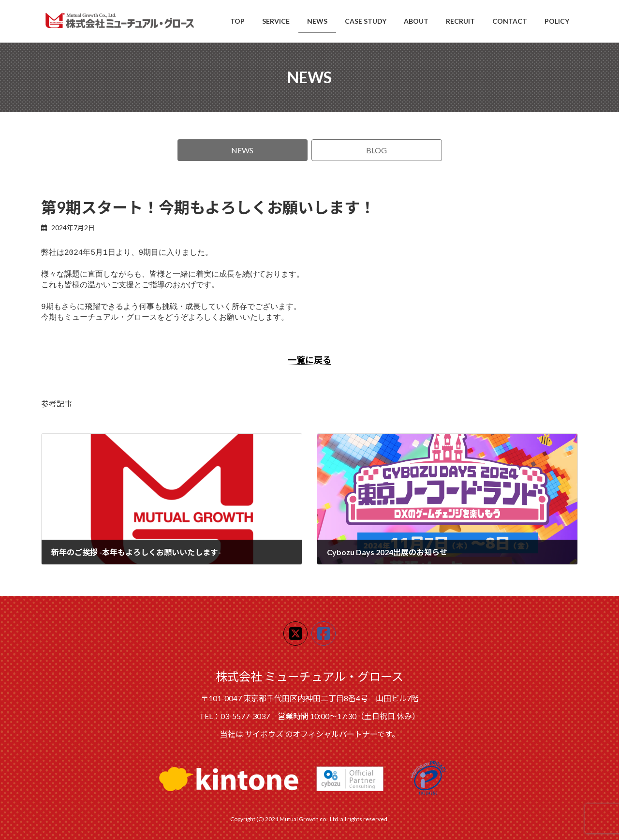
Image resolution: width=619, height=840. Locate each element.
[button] (243, 150)
